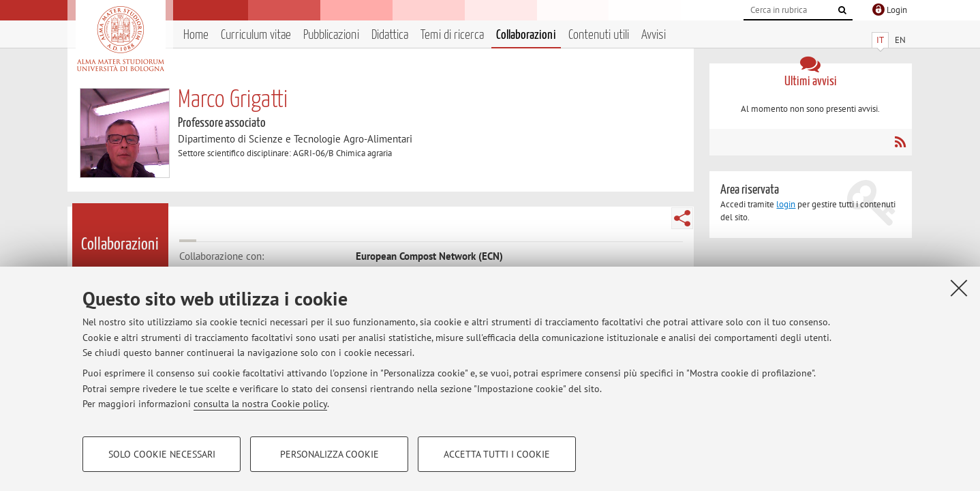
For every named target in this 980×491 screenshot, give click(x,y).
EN (900, 40)
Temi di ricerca (452, 35)
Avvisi (654, 35)
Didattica (390, 35)
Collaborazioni (526, 35)
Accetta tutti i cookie (497, 454)
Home (196, 35)
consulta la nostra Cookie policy (260, 404)
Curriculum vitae (256, 35)
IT (880, 40)
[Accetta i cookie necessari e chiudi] (959, 288)
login (786, 204)
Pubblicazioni (331, 35)
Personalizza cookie (330, 454)
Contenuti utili (599, 35)
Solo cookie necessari (162, 454)
